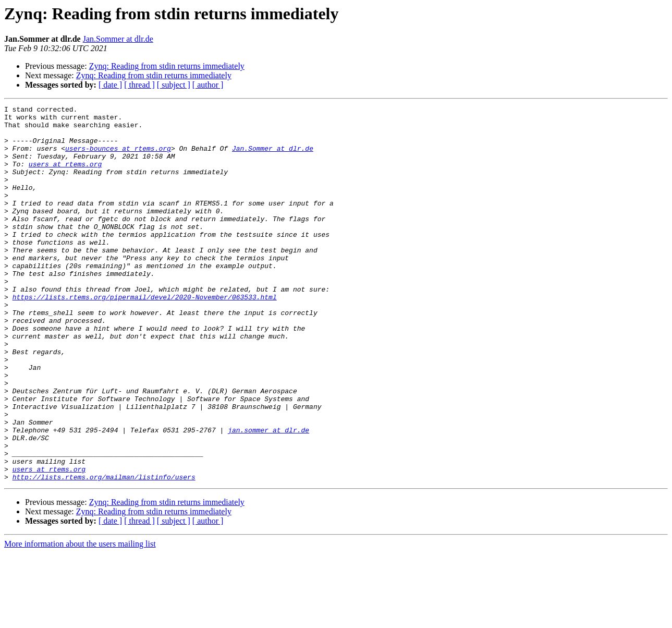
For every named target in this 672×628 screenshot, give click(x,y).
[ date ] (110, 85)
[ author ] (208, 85)
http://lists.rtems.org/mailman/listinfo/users (104, 552)
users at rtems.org (65, 176)
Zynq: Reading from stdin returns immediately (167, 66)
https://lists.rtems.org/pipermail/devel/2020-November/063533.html (145, 336)
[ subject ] (174, 85)
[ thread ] (139, 85)
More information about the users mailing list (80, 619)
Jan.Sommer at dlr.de (118, 39)
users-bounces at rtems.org (118, 158)
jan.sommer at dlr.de (268, 496)
